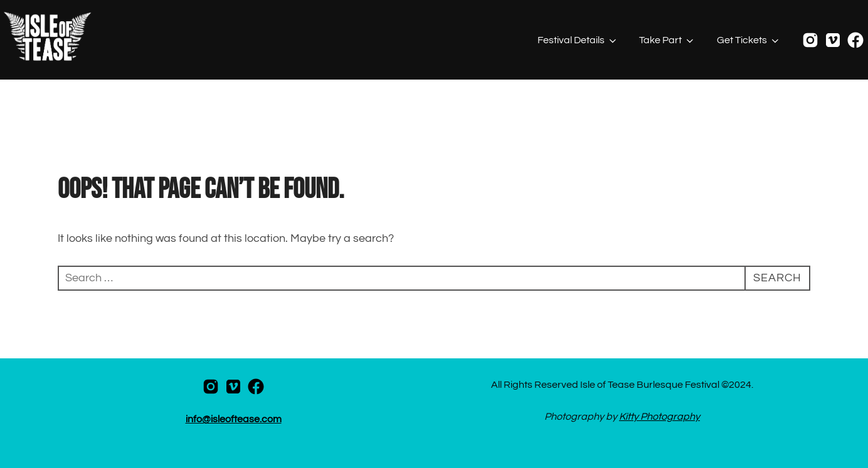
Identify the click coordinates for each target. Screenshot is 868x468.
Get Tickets (749, 41)
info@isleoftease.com (234, 419)
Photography (670, 417)
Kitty (630, 417)
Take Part (667, 41)
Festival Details (578, 41)
